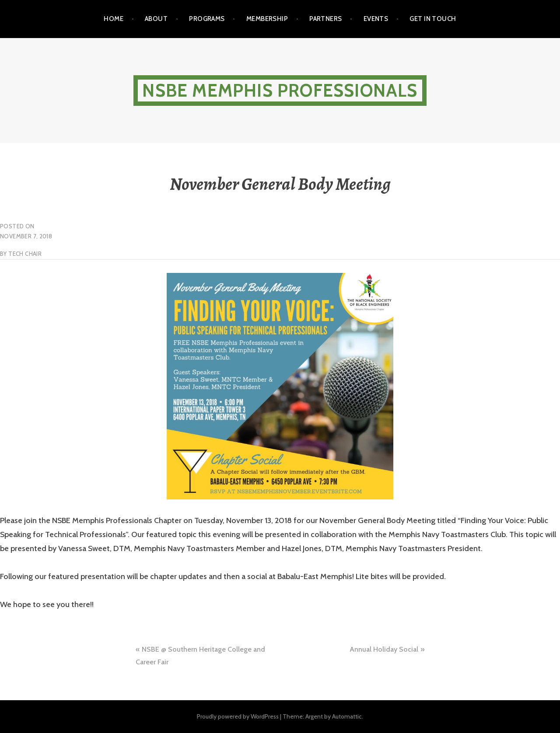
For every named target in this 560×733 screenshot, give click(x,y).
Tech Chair (25, 254)
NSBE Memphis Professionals (280, 90)
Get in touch (433, 19)
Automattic (347, 716)
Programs (207, 19)
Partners (326, 19)
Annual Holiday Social (384, 649)
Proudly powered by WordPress (238, 716)
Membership (267, 19)
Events (376, 19)
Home (114, 19)
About (156, 19)
